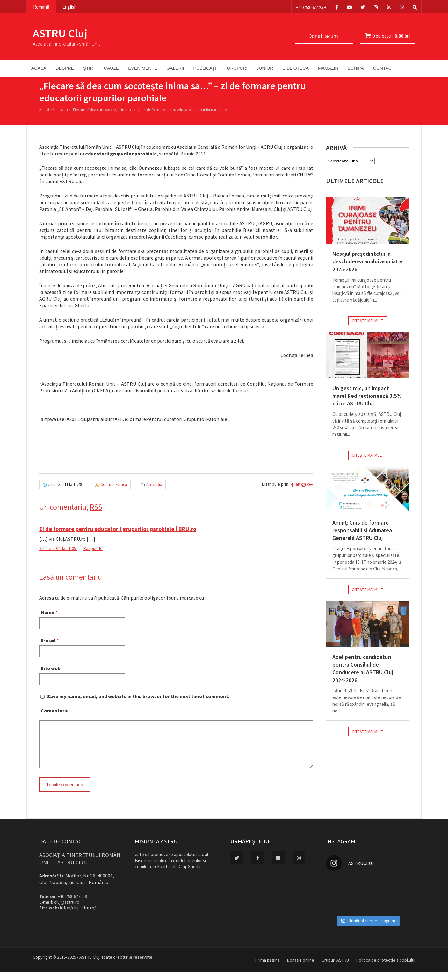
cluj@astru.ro (67, 910)
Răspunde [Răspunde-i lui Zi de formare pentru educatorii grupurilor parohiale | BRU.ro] (93, 548)
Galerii (175, 68)
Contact (384, 68)
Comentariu (55, 711)
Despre (65, 68)
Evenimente (143, 68)
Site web (51, 668)
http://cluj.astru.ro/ (78, 915)
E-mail (48, 640)
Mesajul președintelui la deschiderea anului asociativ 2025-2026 (367, 261)
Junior (265, 68)
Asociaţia (60, 109)
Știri (89, 68)
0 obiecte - (391, 36)
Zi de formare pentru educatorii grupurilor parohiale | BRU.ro (118, 529)
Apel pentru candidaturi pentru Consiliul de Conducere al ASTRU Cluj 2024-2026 (363, 669)
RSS (96, 507)
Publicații (206, 68)
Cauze (111, 68)
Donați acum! (324, 36)
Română (41, 7)
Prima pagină (267, 968)
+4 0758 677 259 (311, 7)
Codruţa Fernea (114, 485)
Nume (48, 612)
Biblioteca (295, 68)
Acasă (39, 68)
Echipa (356, 68)
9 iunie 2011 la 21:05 (58, 548)
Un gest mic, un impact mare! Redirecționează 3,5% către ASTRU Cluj (367, 396)
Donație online (301, 968)
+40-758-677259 (72, 904)
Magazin (328, 68)
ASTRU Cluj (60, 33)
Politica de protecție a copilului (386, 968)
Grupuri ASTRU (335, 968)
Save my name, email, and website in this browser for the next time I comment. (138, 696)
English (70, 7)
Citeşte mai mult (368, 321)
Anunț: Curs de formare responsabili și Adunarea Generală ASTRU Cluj (362, 530)
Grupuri (237, 68)
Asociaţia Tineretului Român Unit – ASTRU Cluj (80, 866)
